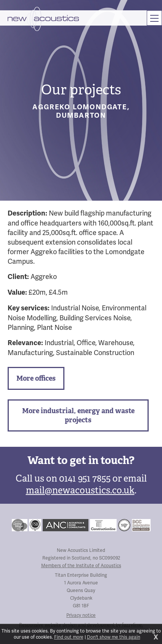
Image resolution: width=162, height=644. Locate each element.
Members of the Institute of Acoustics (81, 566)
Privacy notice (81, 615)
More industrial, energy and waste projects (78, 415)
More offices (36, 378)
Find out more (69, 637)
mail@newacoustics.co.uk (80, 490)
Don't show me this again (114, 637)
